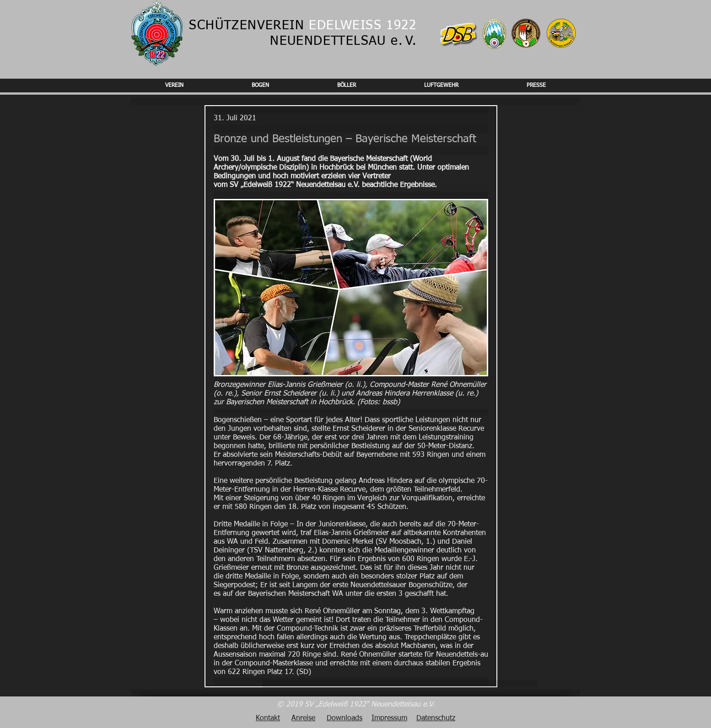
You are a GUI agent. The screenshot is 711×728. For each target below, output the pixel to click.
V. (411, 41)
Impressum (389, 718)
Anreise (303, 718)
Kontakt (268, 718)
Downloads (345, 718)
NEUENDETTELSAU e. (336, 41)
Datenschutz (436, 718)
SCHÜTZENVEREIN (303, 26)
